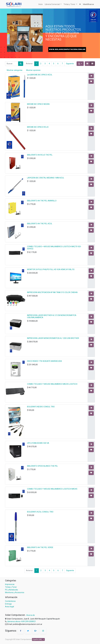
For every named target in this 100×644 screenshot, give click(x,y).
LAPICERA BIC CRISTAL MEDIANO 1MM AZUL (46, 178)
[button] (80, 64)
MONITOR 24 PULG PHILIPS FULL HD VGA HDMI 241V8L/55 (51, 269)
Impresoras (10, 584)
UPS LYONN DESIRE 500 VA (38, 443)
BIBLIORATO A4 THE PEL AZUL (40, 224)
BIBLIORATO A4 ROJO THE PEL (40, 155)
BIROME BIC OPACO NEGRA (38, 104)
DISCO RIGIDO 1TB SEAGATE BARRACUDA (44, 361)
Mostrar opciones (33, 70)
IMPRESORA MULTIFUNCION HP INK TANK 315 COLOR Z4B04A (52, 292)
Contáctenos (10, 601)
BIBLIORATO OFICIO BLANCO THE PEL (42, 466)
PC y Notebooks (12, 590)
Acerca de (31, 615)
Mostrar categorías (15, 70)
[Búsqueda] (21, 64)
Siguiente (70, 64)
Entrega (8, 604)
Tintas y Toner (11, 587)
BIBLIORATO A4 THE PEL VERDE (40, 547)
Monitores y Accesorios (15, 592)
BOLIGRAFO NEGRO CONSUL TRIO (41, 407)
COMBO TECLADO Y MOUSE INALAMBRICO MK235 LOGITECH (52, 384)
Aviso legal (10, 607)
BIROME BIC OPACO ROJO (38, 127)
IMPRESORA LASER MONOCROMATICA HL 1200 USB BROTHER (53, 338)
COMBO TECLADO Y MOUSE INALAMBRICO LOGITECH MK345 (52, 489)
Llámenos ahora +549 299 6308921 (21, 621)
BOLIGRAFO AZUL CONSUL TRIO (40, 512)
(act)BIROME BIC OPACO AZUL (40, 75)
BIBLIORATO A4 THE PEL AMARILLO (42, 201)
